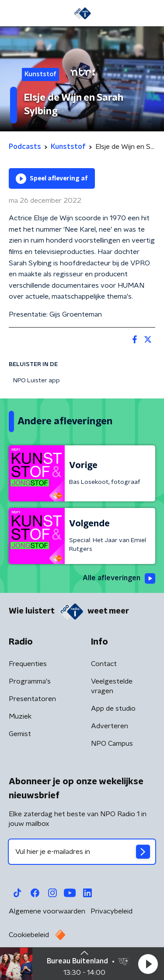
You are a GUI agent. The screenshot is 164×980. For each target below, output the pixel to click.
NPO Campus (112, 744)
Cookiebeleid (29, 935)
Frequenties (28, 664)
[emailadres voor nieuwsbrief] (82, 852)
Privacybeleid (112, 911)
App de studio (113, 709)
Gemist (20, 734)
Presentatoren (32, 699)
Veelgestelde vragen (112, 686)
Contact (104, 664)
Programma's (30, 681)
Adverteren (110, 726)
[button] (148, 964)
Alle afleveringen (119, 578)
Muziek (20, 716)
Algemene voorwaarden (47, 911)
